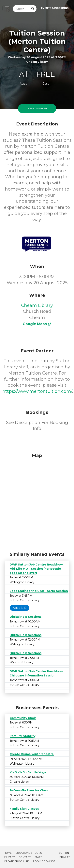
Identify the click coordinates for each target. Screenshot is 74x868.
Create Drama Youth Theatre (32, 754)
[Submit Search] (33, 9)
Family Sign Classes (24, 809)
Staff (38, 857)
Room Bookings (44, 861)
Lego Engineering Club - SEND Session (39, 591)
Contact (25, 857)
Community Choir (23, 718)
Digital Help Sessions (26, 617)
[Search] (21, 9)
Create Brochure (16, 861)
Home (8, 853)
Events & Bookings (55, 8)
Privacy (9, 857)
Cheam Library (37, 305)
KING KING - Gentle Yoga (28, 772)
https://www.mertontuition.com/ (37, 391)
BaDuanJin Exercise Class (29, 790)
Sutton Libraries (64, 855)
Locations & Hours (29, 853)
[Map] (37, 501)
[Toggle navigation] (6, 8)
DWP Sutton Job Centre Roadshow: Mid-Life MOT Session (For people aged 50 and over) (37, 569)
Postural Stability (22, 736)
